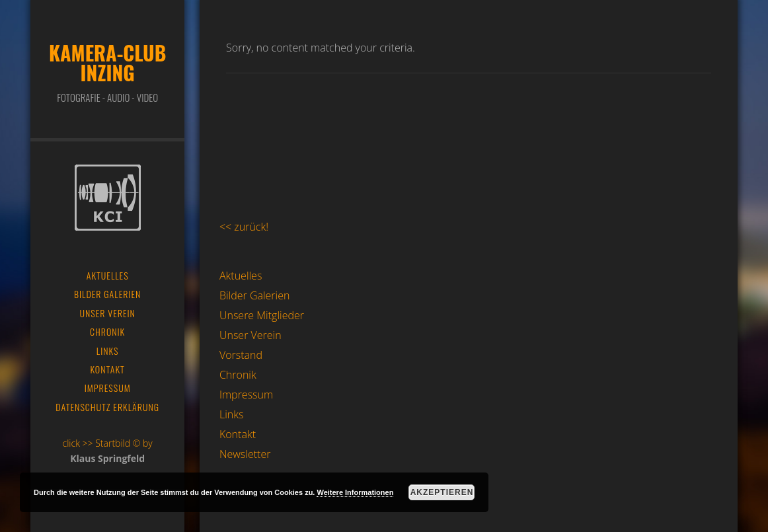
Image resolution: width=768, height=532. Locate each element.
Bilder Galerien (255, 295)
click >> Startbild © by (108, 443)
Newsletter (245, 454)
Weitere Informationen (355, 492)
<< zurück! (244, 227)
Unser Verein (250, 335)
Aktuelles (241, 276)
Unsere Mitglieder (262, 315)
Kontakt (238, 434)
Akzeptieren (442, 492)
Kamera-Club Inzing (107, 62)
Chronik (238, 375)
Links (231, 414)
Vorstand (241, 355)
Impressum (246, 395)
